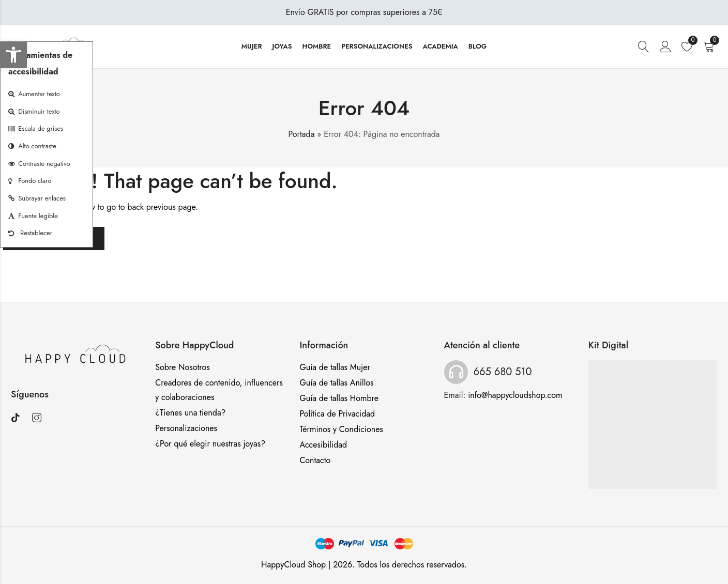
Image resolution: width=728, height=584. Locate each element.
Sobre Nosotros (183, 367)
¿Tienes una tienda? (190, 413)
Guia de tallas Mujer (335, 367)
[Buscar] (644, 47)
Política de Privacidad (337, 414)
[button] (13, 55)
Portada (302, 134)
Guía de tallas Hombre (339, 398)
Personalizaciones (186, 428)
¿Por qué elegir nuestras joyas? (210, 444)
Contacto (315, 460)
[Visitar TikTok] (20, 418)
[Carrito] (710, 47)
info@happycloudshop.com (515, 395)
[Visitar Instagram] (41, 418)
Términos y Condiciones (341, 429)
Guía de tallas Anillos (336, 383)
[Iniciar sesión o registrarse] (665, 47)
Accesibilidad (323, 445)
